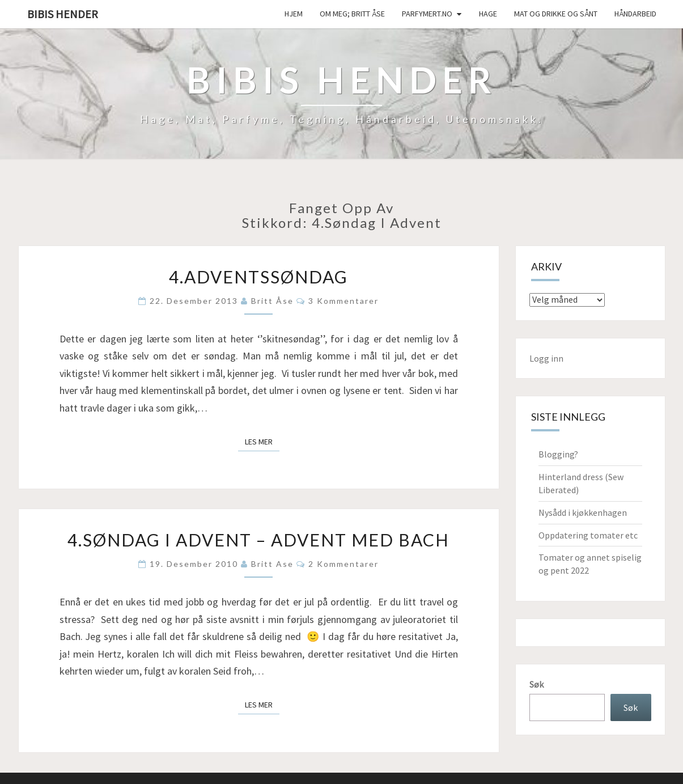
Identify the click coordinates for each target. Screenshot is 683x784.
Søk (536, 684)
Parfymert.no (427, 14)
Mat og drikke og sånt (556, 14)
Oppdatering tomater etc (588, 535)
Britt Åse (272, 301)
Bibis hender (63, 14)
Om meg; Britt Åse (352, 14)
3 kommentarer (343, 301)
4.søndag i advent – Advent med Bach (258, 540)
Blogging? (558, 454)
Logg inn (546, 358)
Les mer (262, 441)
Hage (488, 14)
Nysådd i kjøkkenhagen (583, 512)
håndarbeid (635, 14)
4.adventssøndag (258, 277)
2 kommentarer (343, 564)
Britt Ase (272, 564)
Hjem (294, 14)
